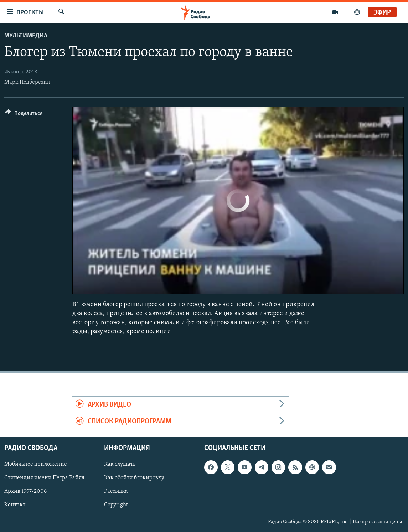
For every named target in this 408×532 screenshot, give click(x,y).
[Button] (24, 115)
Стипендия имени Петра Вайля (44, 478)
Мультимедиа (26, 36)
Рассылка (116, 491)
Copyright (116, 505)
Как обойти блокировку (134, 478)
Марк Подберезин (27, 82)
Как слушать (120, 464)
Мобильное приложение (36, 464)
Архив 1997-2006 (25, 491)
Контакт (15, 505)
